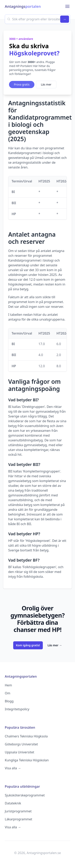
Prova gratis (22, 84)
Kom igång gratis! (28, 645)
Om (7, 693)
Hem (8, 685)
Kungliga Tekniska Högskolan (27, 760)
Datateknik (13, 803)
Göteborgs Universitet (21, 744)
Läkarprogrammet (18, 819)
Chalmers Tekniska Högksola (26, 736)
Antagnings (23, 6)
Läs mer (46, 84)
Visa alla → (13, 768)
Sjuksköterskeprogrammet (25, 795)
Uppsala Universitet (19, 752)
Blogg (9, 701)
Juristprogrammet (18, 811)
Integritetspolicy (17, 709)
